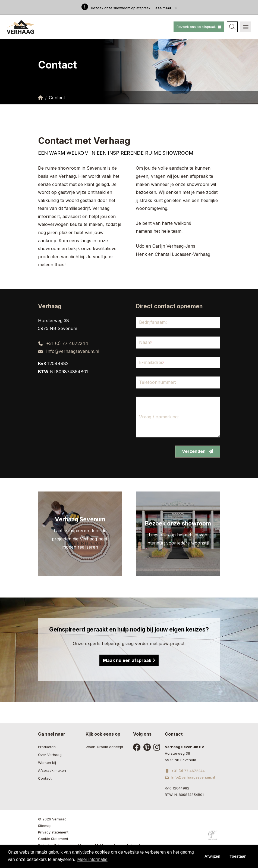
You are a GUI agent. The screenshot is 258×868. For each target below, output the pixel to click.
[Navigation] (246, 27)
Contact (45, 778)
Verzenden (198, 451)
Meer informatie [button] (92, 859)
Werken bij (47, 763)
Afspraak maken (52, 770)
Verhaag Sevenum (80, 519)
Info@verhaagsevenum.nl (73, 351)
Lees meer (165, 8)
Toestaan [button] (238, 856)
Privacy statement (53, 832)
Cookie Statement (53, 839)
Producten (47, 747)
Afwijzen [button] (212, 856)
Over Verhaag (50, 755)
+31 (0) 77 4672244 (67, 343)
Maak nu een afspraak (129, 660)
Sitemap (45, 826)
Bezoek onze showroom (178, 523)
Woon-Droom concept (104, 747)
